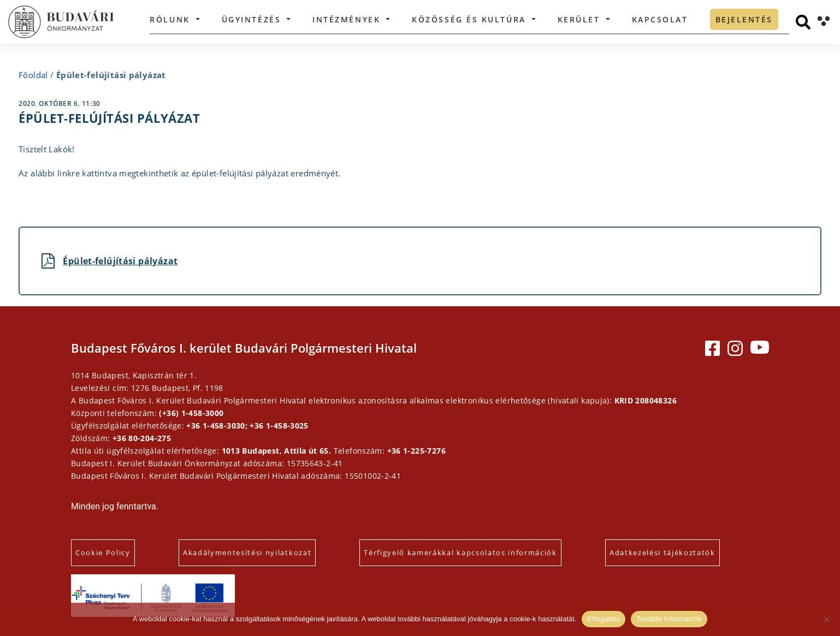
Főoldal (33, 75)
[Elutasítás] (826, 619)
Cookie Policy (103, 552)
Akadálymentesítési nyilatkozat (247, 552)
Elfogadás (604, 619)
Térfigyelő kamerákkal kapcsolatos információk (460, 552)
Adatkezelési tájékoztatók (662, 552)
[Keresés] (803, 22)
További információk (669, 619)
